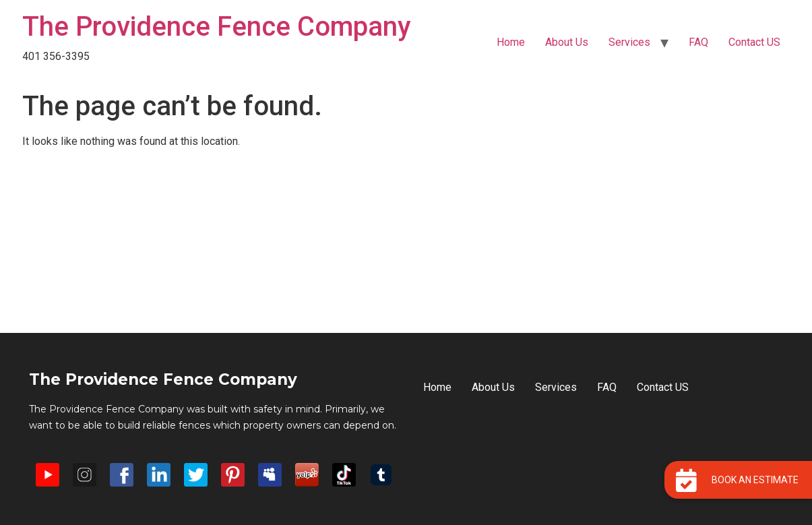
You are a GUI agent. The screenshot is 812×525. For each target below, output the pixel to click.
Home (511, 42)
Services (629, 42)
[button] (738, 480)
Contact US (754, 42)
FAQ (698, 42)
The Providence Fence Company (217, 27)
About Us (567, 42)
